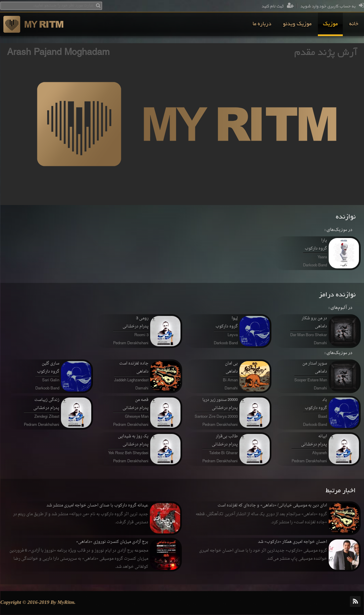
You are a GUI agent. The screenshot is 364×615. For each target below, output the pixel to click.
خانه (354, 24)
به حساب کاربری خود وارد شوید (332, 6)
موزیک (330, 24)
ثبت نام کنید (278, 6)
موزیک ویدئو (297, 24)
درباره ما (262, 24)
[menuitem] (354, 24)
